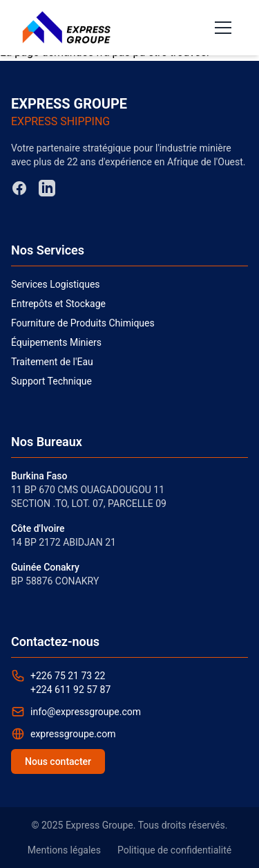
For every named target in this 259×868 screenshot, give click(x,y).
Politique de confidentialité (174, 850)
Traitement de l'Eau (52, 362)
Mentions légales (64, 850)
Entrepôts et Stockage (58, 304)
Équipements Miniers (56, 342)
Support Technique (51, 381)
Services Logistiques (56, 284)
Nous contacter (58, 761)
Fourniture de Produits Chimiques (83, 323)
